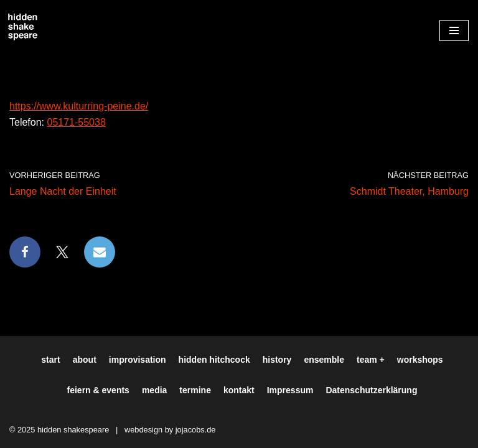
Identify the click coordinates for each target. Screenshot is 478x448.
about (85, 360)
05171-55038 (76, 122)
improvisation (138, 360)
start (50, 360)
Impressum (290, 390)
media (154, 390)
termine (195, 390)
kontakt (239, 390)
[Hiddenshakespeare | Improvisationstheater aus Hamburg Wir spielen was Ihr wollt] (23, 27)
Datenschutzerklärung (371, 390)
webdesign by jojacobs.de (170, 430)
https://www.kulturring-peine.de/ (79, 106)
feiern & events (98, 390)
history (277, 360)
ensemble (324, 360)
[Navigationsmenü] (454, 30)
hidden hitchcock (214, 360)
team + (371, 360)
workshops (420, 360)
